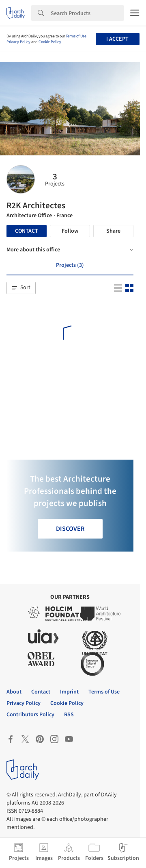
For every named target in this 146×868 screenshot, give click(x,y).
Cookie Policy (50, 42)
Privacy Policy (18, 42)
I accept (117, 39)
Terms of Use (76, 36)
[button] (21, 288)
